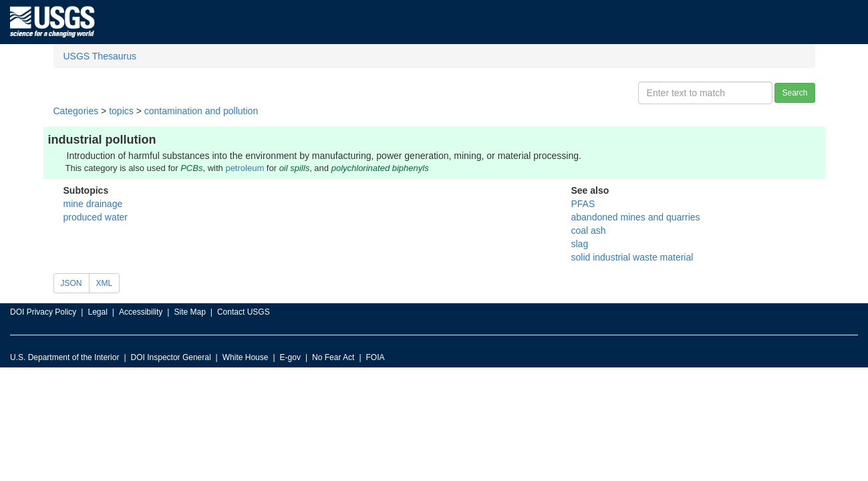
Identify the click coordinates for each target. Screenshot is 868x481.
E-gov (290, 357)
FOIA (376, 357)
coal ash (589, 230)
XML (105, 283)
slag (580, 244)
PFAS (583, 204)
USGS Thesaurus (100, 56)
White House (246, 357)
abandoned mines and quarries (636, 217)
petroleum (245, 168)
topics (121, 111)
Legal (97, 312)
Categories (76, 111)
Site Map (189, 312)
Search (794, 93)
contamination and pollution (201, 111)
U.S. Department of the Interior (64, 357)
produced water (96, 217)
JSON (71, 283)
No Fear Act (333, 357)
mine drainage (93, 204)
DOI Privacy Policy (43, 312)
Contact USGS (244, 312)
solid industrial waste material (632, 257)
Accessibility (141, 312)
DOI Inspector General (171, 357)
